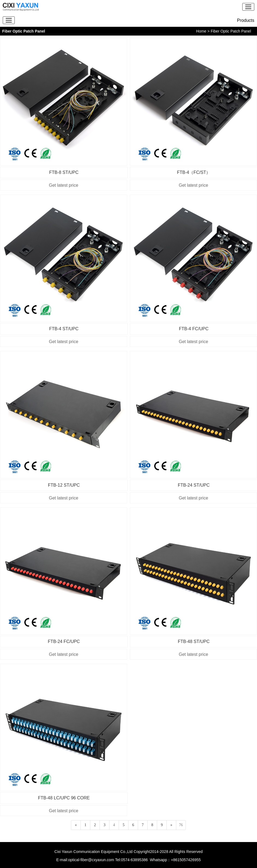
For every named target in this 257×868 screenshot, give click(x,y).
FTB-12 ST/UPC (64, 485)
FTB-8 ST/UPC (64, 172)
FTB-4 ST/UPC (64, 329)
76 (181, 825)
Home (201, 31)
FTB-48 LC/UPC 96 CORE (64, 798)
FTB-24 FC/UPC (64, 641)
